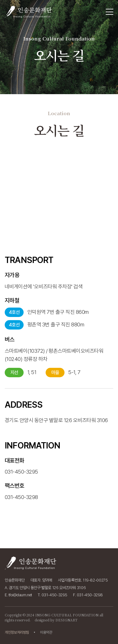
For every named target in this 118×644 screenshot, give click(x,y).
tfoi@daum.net (20, 595)
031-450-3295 (21, 501)
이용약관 (46, 632)
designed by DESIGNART (56, 620)
